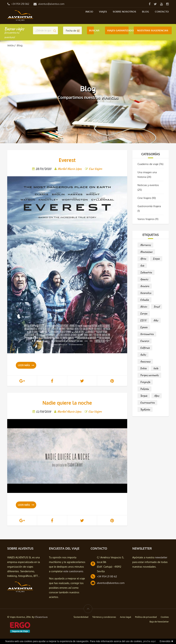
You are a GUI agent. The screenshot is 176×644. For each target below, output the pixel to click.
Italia (156, 368)
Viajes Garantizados (118, 30)
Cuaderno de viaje (148, 164)
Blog (145, 12)
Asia (142, 266)
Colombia (144, 300)
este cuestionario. (74, 571)
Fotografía (145, 382)
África (143, 259)
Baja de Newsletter (159, 622)
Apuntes (144, 279)
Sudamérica (146, 272)
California (145, 348)
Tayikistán (145, 409)
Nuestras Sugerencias (153, 30)
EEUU (143, 320)
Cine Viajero (144, 198)
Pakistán (144, 389)
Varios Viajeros (146, 219)
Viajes (103, 12)
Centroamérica (147, 403)
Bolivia (143, 368)
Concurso (145, 341)
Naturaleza (146, 293)
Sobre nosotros (124, 12)
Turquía (144, 396)
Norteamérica (147, 334)
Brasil (157, 307)
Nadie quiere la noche (67, 403)
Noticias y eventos (148, 185)
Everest (67, 160)
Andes (143, 355)
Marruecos (145, 245)
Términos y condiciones (104, 617)
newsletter (161, 557)
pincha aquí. (150, 641)
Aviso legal (126, 617)
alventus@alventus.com (51, 4)
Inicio (89, 12)
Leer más (26, 365)
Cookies (165, 617)
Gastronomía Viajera (149, 206)
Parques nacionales (149, 375)
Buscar (91, 30)
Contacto (162, 12)
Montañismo (146, 252)
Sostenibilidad (81, 617)
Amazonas (145, 361)
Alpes (157, 396)
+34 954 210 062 (20, 4)
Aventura (145, 286)
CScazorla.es (41, 617)
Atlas (156, 320)
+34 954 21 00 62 (107, 576)
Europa (144, 314)
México (144, 307)
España (144, 327)
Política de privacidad (146, 617)
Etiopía (156, 259)
